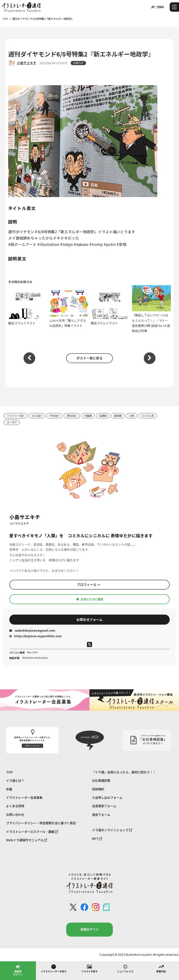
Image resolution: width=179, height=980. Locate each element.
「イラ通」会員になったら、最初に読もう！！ (124, 772)
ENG (161, 7)
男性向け (72, 416)
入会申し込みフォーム (107, 798)
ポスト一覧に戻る (89, 358)
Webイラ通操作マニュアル (27, 840)
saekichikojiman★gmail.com (32, 630)
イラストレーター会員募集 (24, 798)
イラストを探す (89, 968)
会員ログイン (89, 929)
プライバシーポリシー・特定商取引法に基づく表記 (41, 823)
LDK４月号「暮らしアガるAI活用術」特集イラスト (69, 309)
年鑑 (9, 789)
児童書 (88, 416)
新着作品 (161, 968)
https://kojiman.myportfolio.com (36, 636)
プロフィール (89, 584)
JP (153, 7)
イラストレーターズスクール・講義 (32, 832)
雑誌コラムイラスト (28, 309)
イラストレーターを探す (54, 968)
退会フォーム (101, 815)
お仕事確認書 (101, 780)
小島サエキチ (27, 63)
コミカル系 (148, 416)
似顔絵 (103, 416)
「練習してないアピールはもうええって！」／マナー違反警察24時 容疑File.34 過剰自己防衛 (151, 309)
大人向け (37, 416)
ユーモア (12, 422)
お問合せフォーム (89, 619)
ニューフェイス (125, 968)
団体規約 (98, 789)
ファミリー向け (15, 416)
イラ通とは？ (15, 780)
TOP (9, 772)
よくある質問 (15, 806)
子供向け (54, 416)
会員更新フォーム (104, 806)
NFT (97, 839)
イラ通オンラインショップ (112, 830)
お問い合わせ (15, 815)
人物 (131, 416)
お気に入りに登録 (89, 599)
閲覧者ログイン (18, 970)
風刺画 (118, 416)
